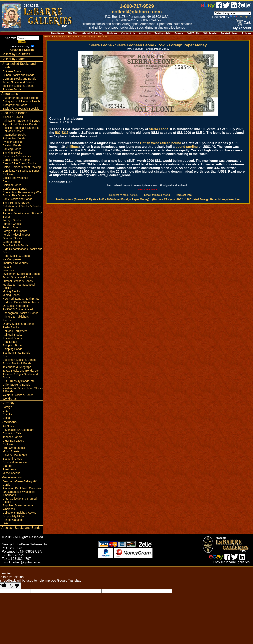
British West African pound (161, 143)
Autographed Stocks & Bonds (21, 98)
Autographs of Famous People (21, 101)
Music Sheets (11, 451)
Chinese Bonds (12, 71)
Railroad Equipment (15, 331)
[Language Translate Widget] (233, 13)
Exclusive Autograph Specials (21, 109)
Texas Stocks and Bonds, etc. (21, 371)
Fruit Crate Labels (14, 448)
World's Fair (10, 399)
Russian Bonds (12, 89)
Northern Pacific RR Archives (21, 302)
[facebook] (219, 7)
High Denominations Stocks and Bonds (22, 251)
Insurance (9, 270)
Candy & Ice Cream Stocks (19, 163)
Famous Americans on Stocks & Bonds (22, 215)
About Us (145, 33)
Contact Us (128, 33)
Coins (6, 418)
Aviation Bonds (12, 145)
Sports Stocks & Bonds (17, 363)
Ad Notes (8, 426)
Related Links (229, 33)
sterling (192, 147)
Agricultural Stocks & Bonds (20, 124)
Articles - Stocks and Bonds (21, 528)
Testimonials (163, 33)
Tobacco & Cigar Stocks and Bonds (20, 376)
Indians (7, 267)
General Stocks (12, 238)
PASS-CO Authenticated (18, 309)
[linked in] (234, 7)
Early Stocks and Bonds (17, 199)
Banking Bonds (12, 149)
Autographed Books (15, 105)
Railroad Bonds (12, 338)
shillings (72, 147)
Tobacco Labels (12, 437)
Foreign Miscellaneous (17, 235)
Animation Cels (12, 433)
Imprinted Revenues (15, 263)
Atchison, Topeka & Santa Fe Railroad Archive (21, 129)
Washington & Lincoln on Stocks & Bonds (23, 390)
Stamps (7, 466)
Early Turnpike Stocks (16, 203)
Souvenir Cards (12, 459)
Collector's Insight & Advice (19, 513)
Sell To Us (193, 33)
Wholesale (210, 33)
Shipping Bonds (12, 349)
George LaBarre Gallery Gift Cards (20, 483)
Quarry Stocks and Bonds (19, 324)
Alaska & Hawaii (13, 117)
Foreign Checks (12, 224)
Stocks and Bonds (14, 113)
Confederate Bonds (15, 189)
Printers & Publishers (16, 317)
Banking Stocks (12, 153)
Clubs (6, 181)
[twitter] (226, 7)
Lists (5, 523)
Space (7, 356)
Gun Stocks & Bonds (15, 245)
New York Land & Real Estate (21, 299)
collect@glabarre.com (137, 12)
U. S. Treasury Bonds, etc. (19, 381)
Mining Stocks (11, 291)
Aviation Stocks (12, 142)
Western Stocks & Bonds (18, 395)
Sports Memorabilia (15, 462)
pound (180, 147)
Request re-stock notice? (124, 195)
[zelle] (244, 7)
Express (8, 210)
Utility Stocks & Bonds (16, 385)
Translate (241, 17)
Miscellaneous (11, 473)
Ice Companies (12, 259)
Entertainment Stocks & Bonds (22, 206)
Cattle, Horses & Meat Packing (22, 167)
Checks (7, 414)
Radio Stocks (11, 327)
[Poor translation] (15, 586)
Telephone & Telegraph (17, 367)
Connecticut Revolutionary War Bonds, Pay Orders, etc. (22, 194)
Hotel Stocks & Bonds (16, 256)
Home (48, 36)
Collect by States (13, 59)
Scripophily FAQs (13, 516)
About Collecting (93, 33)
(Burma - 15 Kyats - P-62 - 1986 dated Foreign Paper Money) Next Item (196, 199)
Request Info (184, 195)
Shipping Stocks (13, 345)
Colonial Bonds (12, 185)
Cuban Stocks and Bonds (18, 75)
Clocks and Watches (15, 178)
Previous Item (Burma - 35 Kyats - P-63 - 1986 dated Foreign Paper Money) (102, 199)
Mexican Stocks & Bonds (18, 86)
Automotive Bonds (14, 138)
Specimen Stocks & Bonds (19, 360)
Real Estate (10, 342)
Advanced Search (22, 50)
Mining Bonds (11, 295)
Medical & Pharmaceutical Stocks (19, 286)
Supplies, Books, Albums (18, 505)
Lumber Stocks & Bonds (18, 281)
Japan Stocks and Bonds (18, 82)
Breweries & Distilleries (17, 156)
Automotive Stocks (14, 135)
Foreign (7, 407)
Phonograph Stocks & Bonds (20, 313)
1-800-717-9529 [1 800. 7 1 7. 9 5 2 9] (137, 6)
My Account (242, 28)
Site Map (73, 33)
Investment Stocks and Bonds (21, 274)
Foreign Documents (15, 231)
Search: (22, 38)
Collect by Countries (16, 54)
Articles (246, 33)
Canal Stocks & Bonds (16, 160)
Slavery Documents (15, 455)
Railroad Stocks (12, 335)
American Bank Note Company (22, 488)
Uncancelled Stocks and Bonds (19, 65)
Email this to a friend (157, 195)
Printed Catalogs (13, 520)
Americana (9, 422)
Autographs (10, 94)
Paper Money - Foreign (93, 36)
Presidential (10, 469)
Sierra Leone (159, 129)
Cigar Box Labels (13, 441)
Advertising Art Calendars (18, 430)
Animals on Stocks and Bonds (21, 121)
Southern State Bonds (16, 353)
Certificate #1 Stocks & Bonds (21, 171)
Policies (112, 33)
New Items (58, 33)
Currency (8, 403)
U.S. (5, 411)
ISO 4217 (62, 133)
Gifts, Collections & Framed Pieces (20, 500)
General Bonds (12, 242)
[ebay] (208, 7)
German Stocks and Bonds (19, 79)
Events (179, 33)
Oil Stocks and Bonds (16, 306)
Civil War (8, 174)
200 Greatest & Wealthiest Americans (19, 493)
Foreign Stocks (12, 220)
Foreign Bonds (12, 227)
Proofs (7, 320)
